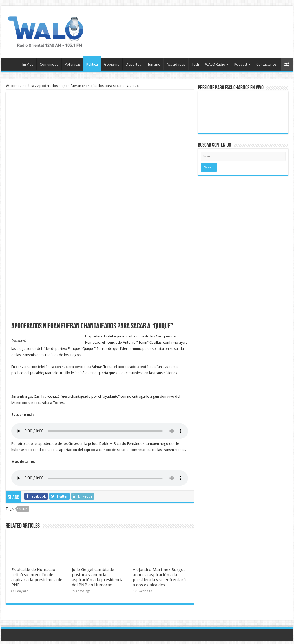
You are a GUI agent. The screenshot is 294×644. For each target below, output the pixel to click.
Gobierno (112, 64)
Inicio (12, 64)
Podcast (241, 64)
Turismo (154, 64)
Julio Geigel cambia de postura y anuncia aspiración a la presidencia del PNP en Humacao (98, 577)
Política (92, 64)
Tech (195, 64)
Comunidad (49, 64)
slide (23, 509)
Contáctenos (266, 64)
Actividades (176, 64)
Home (13, 86)
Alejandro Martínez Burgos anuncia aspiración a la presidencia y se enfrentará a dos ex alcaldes (159, 577)
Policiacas (73, 64)
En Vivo (28, 64)
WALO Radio (215, 64)
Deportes (133, 64)
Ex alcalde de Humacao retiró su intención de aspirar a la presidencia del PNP (37, 577)
